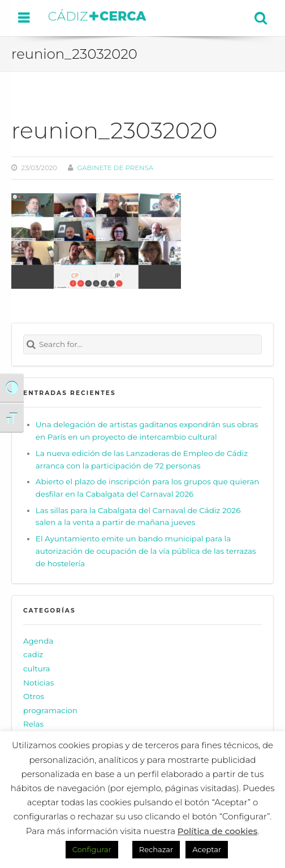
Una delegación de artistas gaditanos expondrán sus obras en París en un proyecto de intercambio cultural (147, 431)
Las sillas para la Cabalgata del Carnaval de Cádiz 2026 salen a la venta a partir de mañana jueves (138, 517)
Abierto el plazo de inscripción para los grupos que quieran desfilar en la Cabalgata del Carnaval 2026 (147, 488)
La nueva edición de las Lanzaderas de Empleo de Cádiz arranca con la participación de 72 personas (142, 459)
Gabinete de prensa (115, 168)
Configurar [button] (92, 849)
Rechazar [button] (156, 849)
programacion (50, 710)
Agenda (38, 641)
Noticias (38, 683)
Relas (33, 724)
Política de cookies (218, 831)
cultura (37, 669)
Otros (34, 696)
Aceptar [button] (207, 849)
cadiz (33, 654)
